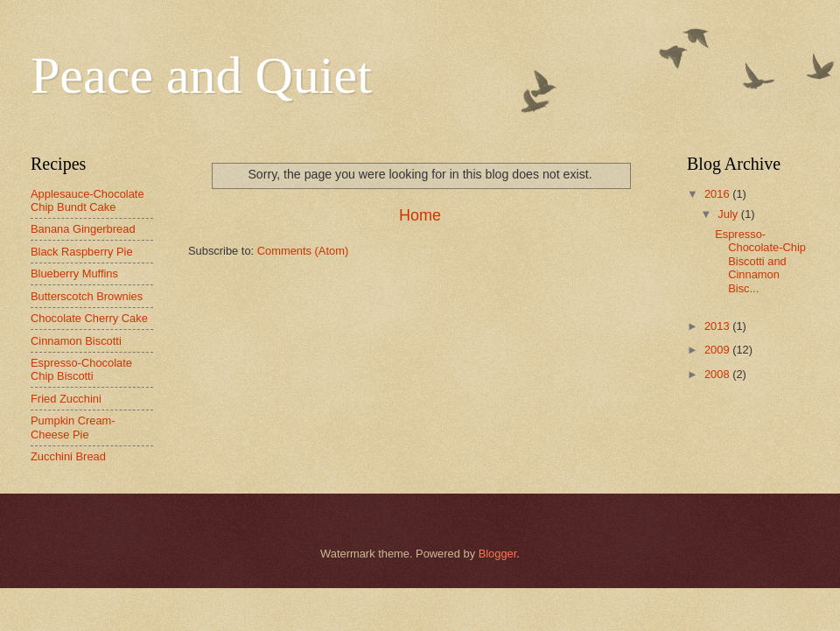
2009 (718, 350)
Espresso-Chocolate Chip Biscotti (81, 369)
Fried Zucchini (66, 399)
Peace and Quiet (201, 75)
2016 (718, 194)
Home (420, 215)
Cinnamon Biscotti (76, 341)
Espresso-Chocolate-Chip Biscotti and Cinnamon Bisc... (760, 261)
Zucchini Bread (68, 456)
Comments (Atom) (303, 251)
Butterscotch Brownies (87, 296)
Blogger (498, 554)
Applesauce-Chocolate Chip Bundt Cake (87, 200)
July (729, 214)
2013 (718, 326)
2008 (718, 374)
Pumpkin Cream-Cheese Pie (73, 427)
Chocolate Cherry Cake (89, 318)
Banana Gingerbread (83, 229)
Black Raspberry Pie (82, 252)
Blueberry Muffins (74, 273)
